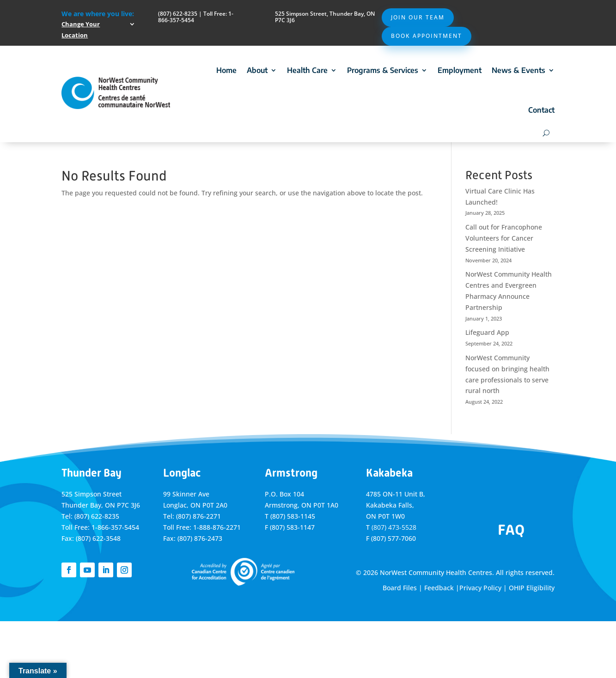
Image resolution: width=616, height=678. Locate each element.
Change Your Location (81, 30)
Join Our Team (418, 17)
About (257, 70)
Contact (541, 110)
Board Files (400, 588)
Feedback (439, 588)
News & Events (518, 70)
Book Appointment (427, 36)
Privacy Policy (480, 588)
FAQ (511, 530)
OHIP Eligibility (532, 588)
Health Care (307, 70)
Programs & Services (383, 70)
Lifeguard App (487, 332)
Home (226, 70)
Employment (460, 70)
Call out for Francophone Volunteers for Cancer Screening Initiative (504, 238)
